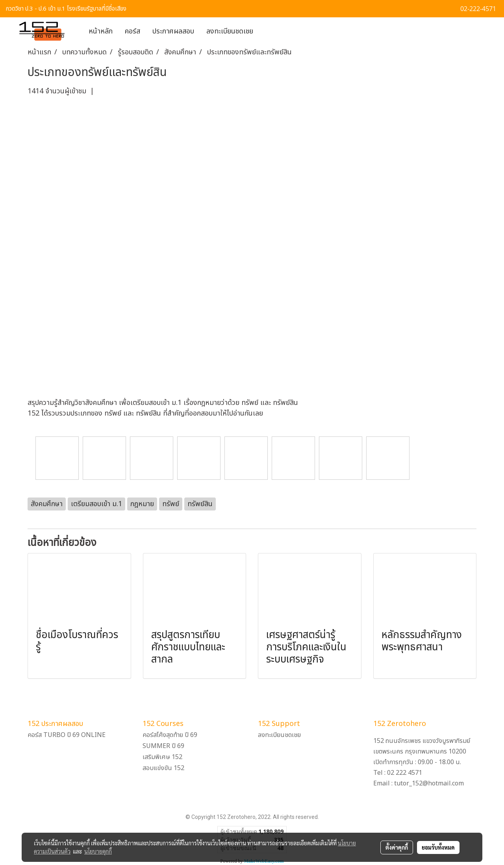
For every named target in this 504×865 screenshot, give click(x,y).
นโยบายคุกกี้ (98, 851)
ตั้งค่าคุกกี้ (397, 847)
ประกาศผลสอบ (173, 31)
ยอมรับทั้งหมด (438, 847)
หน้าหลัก (101, 31)
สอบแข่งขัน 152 (163, 768)
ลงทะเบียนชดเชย (230, 31)
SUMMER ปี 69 (163, 746)
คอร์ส (132, 31)
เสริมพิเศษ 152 (162, 757)
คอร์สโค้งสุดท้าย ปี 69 (170, 735)
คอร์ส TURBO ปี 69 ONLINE (67, 735)
